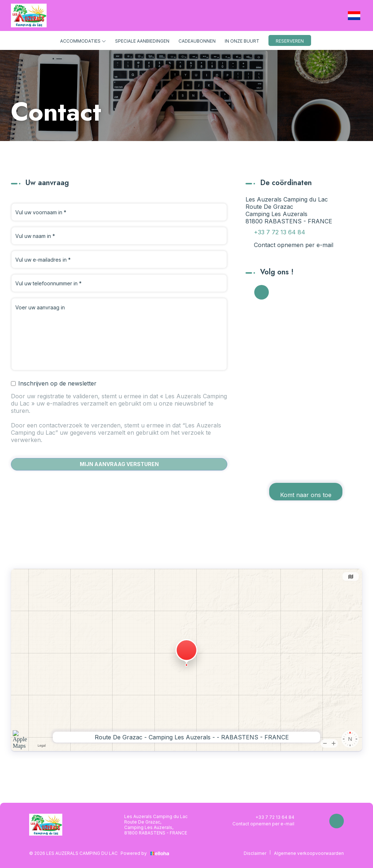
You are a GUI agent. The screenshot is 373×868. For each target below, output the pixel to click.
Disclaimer (255, 853)
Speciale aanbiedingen (142, 41)
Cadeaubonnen (197, 41)
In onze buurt (242, 41)
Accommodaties (83, 41)
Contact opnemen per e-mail (294, 245)
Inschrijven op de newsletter (54, 383)
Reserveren (290, 41)
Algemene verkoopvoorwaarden (309, 853)
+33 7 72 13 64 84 (271, 817)
